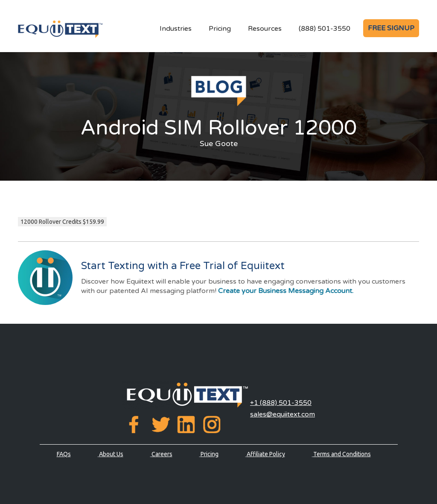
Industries (176, 29)
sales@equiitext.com (283, 414)
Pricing (220, 29)
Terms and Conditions (342, 454)
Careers (162, 454)
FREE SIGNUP (391, 28)
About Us (111, 454)
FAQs (64, 454)
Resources (265, 29)
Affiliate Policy (266, 454)
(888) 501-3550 (325, 29)
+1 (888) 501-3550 (281, 403)
